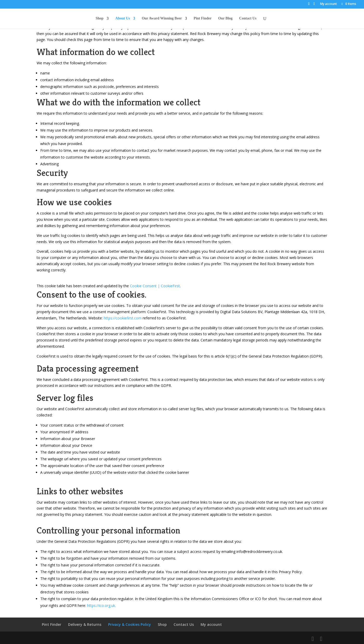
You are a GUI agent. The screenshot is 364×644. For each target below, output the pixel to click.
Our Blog (225, 18)
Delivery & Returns (85, 624)
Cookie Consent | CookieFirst (155, 286)
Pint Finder (203, 18)
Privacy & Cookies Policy (130, 624)
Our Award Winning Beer (162, 18)
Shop (100, 18)
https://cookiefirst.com (123, 318)
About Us (123, 18)
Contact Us (248, 18)
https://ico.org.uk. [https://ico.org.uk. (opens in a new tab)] (101, 605)
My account (329, 4)
